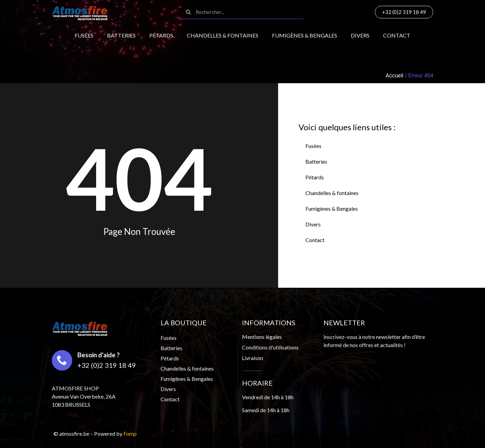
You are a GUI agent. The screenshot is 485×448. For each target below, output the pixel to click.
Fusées (84, 35)
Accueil (394, 76)
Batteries (121, 35)
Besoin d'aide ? (98, 355)
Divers (360, 35)
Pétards (161, 35)
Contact (397, 35)
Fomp (130, 434)
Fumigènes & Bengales (305, 35)
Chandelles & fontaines (223, 35)
